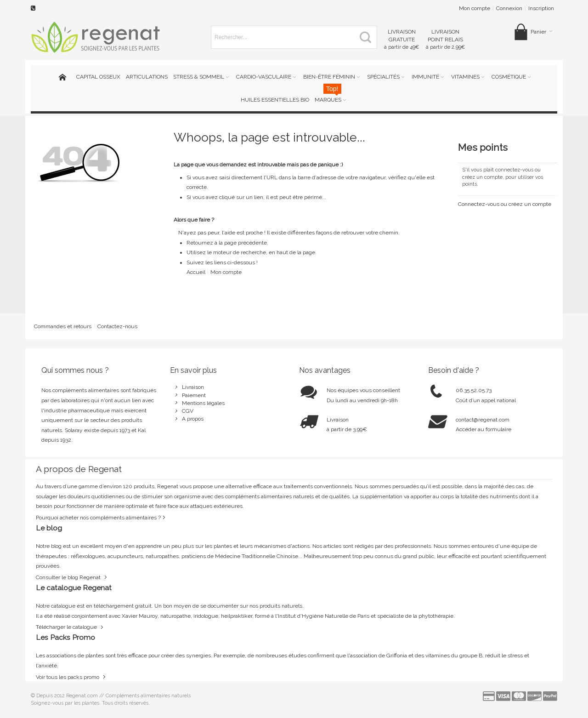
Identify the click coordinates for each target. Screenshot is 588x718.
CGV (188, 411)
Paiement (194, 395)
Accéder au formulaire (483, 429)
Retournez (201, 243)
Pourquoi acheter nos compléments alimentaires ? (98, 518)
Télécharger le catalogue (66, 627)
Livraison (193, 387)
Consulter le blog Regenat (68, 577)
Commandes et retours (63, 326)
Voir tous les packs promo (68, 677)
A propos (193, 419)
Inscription (541, 8)
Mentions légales (203, 403)
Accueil (196, 272)
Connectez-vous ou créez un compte (505, 204)
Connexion (509, 8)
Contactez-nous (117, 326)
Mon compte (475, 8)
